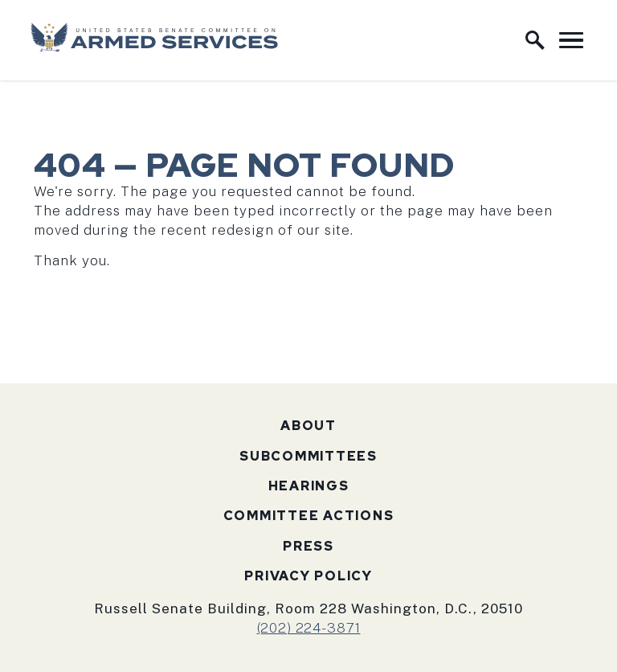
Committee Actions (309, 516)
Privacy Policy (308, 576)
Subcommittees (308, 456)
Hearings (309, 486)
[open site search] (535, 40)
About (308, 426)
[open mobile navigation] (571, 40)
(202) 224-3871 (309, 628)
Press (308, 546)
